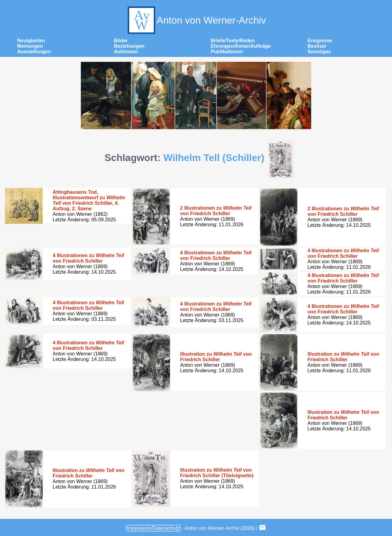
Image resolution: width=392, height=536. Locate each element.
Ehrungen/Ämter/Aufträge (241, 46)
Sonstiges (319, 52)
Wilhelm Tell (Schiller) (214, 158)
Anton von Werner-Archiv (196, 20)
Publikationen (227, 52)
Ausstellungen (34, 52)
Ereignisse (320, 41)
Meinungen (30, 46)
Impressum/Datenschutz (153, 528)
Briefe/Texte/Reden (233, 41)
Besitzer (317, 46)
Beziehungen (129, 46)
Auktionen (126, 52)
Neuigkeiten (31, 41)
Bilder (121, 41)
